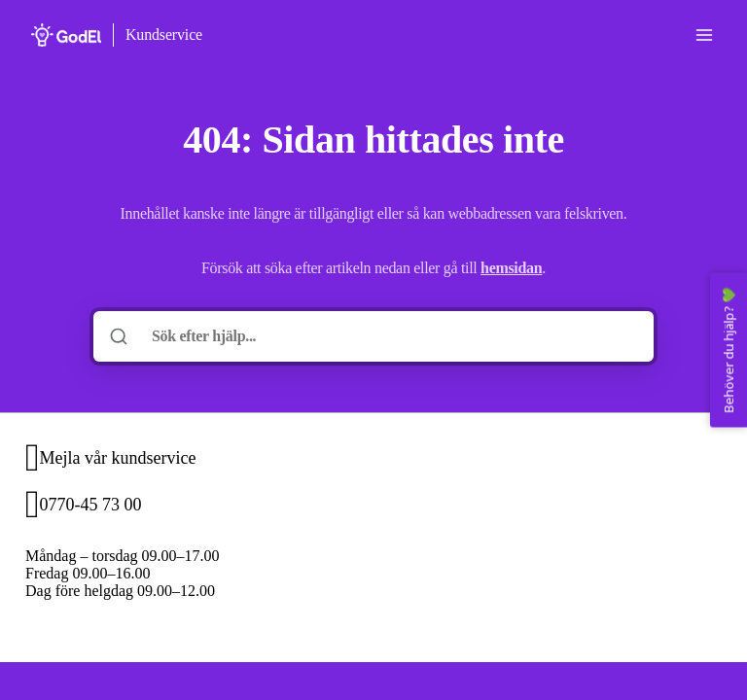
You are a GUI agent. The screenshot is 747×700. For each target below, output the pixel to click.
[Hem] (66, 35)
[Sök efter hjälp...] (387, 336)
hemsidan (511, 268)
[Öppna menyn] (704, 35)
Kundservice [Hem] (164, 35)
